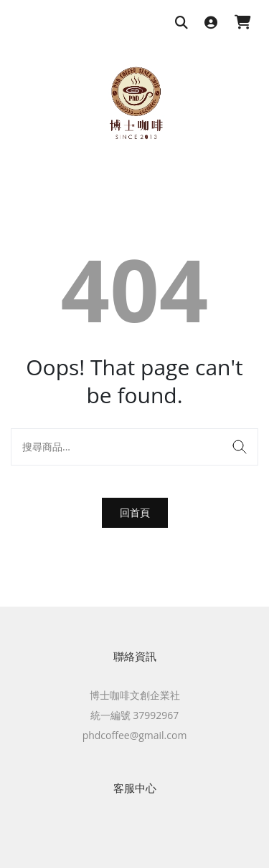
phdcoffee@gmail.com (135, 735)
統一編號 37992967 (135, 715)
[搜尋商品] (181, 23)
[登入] (211, 23)
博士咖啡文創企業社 (135, 695)
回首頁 (135, 512)
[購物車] (243, 23)
